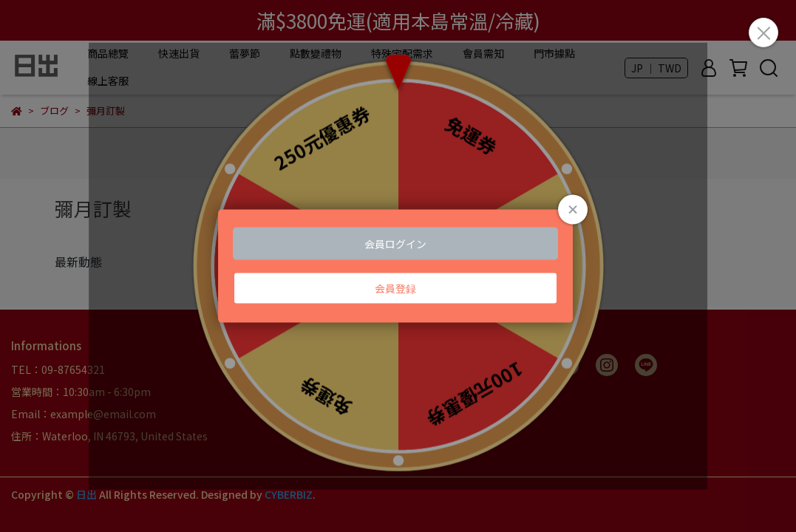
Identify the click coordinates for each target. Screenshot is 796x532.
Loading (398, 266)
